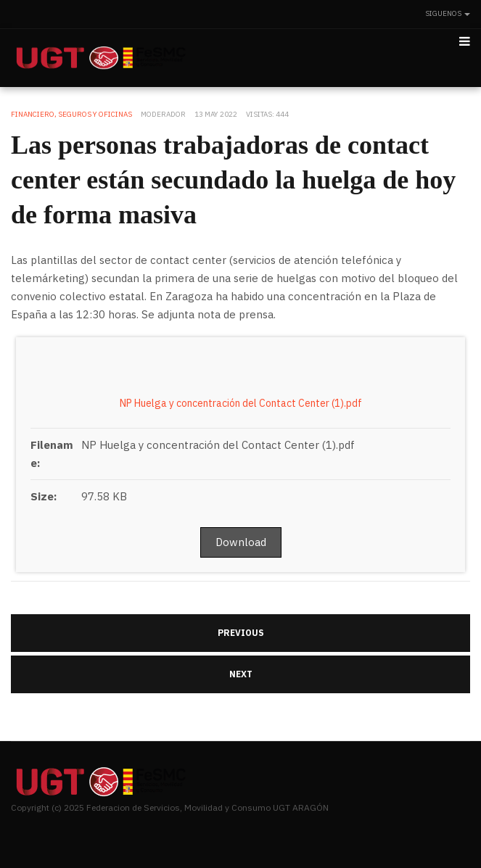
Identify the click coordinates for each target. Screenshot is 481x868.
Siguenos (448, 13)
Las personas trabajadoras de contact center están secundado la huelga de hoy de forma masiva (233, 180)
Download (241, 542)
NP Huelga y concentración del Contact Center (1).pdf (241, 403)
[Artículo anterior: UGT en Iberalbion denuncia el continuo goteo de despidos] (240, 633)
